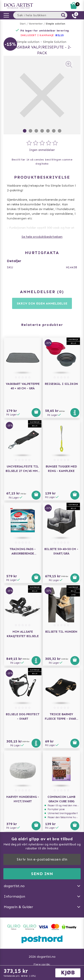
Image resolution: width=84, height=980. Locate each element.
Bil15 (60, 35)
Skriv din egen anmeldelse (42, 303)
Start (23, 24)
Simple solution (55, 24)
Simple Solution (55, 42)
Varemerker (36, 24)
